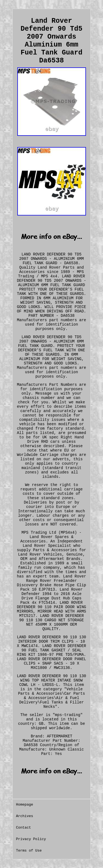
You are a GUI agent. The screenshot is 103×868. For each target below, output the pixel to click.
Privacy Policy (31, 839)
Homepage (24, 805)
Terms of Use (29, 851)
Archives (24, 816)
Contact (23, 828)
